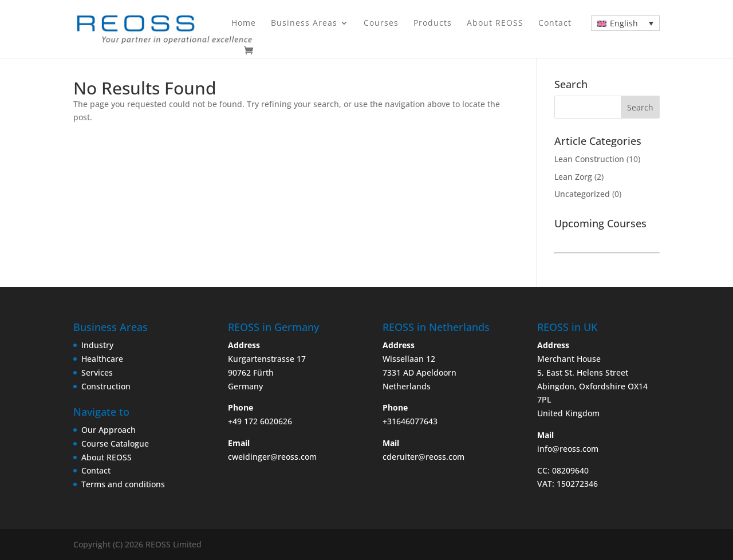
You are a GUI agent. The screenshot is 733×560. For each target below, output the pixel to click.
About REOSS (495, 23)
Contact (555, 23)
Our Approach (109, 430)
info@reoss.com (568, 449)
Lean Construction (589, 159)
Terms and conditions (123, 484)
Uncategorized (582, 194)
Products (433, 23)
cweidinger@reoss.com (272, 457)
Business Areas (304, 23)
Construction (106, 386)
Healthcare (102, 359)
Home (244, 23)
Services (97, 372)
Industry (97, 345)
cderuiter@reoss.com (423, 457)
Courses (381, 23)
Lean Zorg (573, 177)
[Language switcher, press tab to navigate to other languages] (625, 23)
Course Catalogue (115, 443)
